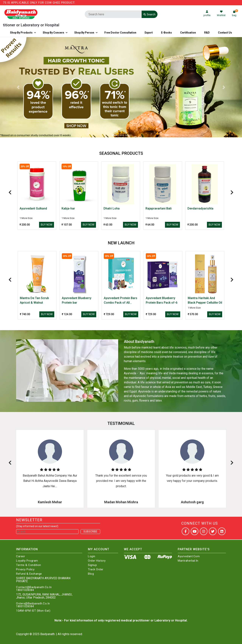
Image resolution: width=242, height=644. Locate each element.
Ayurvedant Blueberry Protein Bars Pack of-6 (162, 300)
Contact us (225, 33)
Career (21, 556)
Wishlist (221, 14)
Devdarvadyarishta (201, 208)
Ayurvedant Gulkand (34, 208)
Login (92, 556)
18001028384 (25, 590)
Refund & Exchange (29, 574)
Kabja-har (69, 208)
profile (207, 14)
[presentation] (10, 192)
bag (235, 14)
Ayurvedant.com (189, 556)
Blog (91, 574)
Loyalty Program (27, 561)
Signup (92, 565)
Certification (188, 33)
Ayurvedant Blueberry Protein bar (77, 300)
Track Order (96, 569)
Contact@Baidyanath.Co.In (34, 587)
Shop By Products (21, 33)
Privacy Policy (25, 569)
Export (149, 33)
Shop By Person (84, 33)
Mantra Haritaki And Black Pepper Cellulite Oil (205, 300)
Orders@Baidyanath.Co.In (33, 604)
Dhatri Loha (112, 208)
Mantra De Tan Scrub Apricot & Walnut (34, 300)
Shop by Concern (53, 33)
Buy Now (47, 225)
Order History (97, 561)
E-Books (166, 33)
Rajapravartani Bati (159, 208)
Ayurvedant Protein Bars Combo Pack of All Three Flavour (121, 301)
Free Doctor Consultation (120, 33)
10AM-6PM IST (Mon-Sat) (33, 611)
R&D (207, 33)
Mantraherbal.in (188, 561)
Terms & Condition (29, 565)
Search (149, 14)
